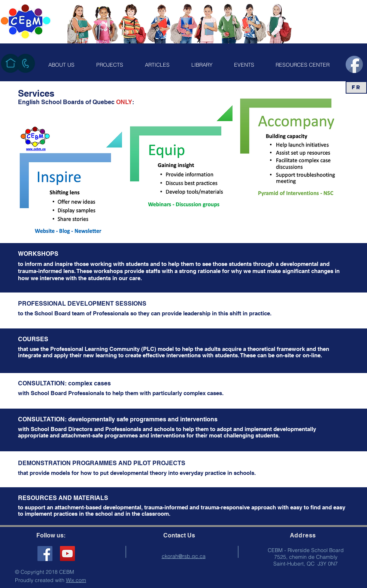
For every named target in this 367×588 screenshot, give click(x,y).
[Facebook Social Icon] (45, 554)
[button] (61, 65)
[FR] (356, 87)
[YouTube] (67, 554)
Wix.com (76, 580)
